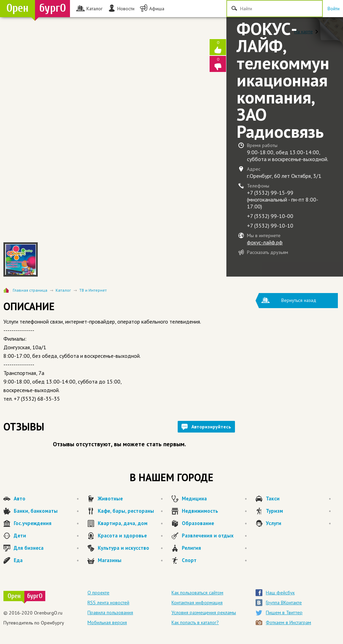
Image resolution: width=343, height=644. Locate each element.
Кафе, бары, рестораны (130, 511)
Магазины (130, 560)
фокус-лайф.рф (265, 242)
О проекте (98, 593)
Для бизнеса (46, 548)
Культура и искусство (130, 548)
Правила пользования (110, 612)
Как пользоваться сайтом (197, 593)
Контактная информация (197, 603)
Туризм (298, 511)
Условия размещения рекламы (204, 612)
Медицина (214, 499)
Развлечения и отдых (214, 536)
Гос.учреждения (46, 523)
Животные (130, 499)
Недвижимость (214, 511)
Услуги (298, 523)
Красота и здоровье (130, 536)
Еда (46, 560)
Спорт (214, 560)
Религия (214, 548)
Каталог (63, 290)
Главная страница (30, 290)
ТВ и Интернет (93, 290)
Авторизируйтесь (211, 427)
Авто (46, 499)
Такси (298, 499)
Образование (214, 523)
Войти (334, 9)
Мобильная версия (107, 622)
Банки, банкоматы (46, 511)
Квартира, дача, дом (130, 523)
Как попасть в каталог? (195, 622)
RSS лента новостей (108, 603)
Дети (46, 536)
